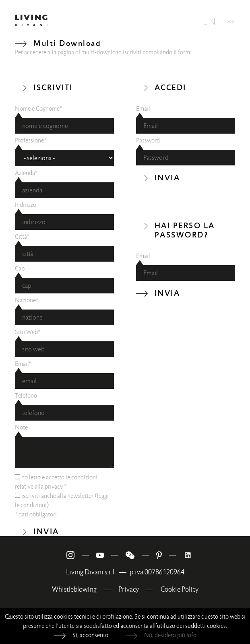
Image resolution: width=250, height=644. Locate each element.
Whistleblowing (74, 589)
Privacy (129, 589)
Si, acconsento (90, 635)
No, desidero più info (170, 635)
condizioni (34, 505)
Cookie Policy (180, 589)
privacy (54, 487)
